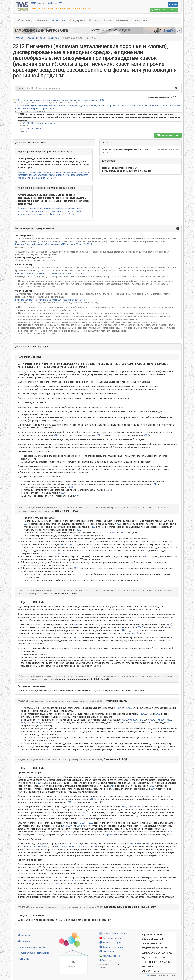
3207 (93, 527)
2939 (108, 533)
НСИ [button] (107, 20)
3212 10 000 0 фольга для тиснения (39, 123)
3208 (46, 556)
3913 (151, 556)
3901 (144, 556)
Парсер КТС (55, 3)
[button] (97, 228)
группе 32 (53, 884)
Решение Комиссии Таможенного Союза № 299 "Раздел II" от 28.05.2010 (50, 274)
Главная (19, 38)
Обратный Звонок (164, 10)
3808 (38, 723)
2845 (128, 708)
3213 (155, 484)
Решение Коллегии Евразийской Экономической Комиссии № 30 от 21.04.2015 (53, 244)
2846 (149, 714)
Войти (173, 5)
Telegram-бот (108, 951)
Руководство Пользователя (114, 934)
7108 (56, 435)
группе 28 (133, 633)
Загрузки (105, 960)
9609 (77, 496)
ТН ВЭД (94, 20)
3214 (116, 638)
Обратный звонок (110, 956)
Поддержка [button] (77, 20)
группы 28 (74, 545)
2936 (101, 533)
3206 (119, 524)
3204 (26, 524)
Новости (42, 20)
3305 (63, 493)
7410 (98, 435)
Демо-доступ (25, 941)
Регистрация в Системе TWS (32, 947)
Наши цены (24, 959)
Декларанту (25, 20)
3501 (123, 533)
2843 (143, 714)
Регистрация (140, 20)
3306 (163, 720)
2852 (158, 714)
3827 (48, 749)
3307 (169, 720)
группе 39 (98, 691)
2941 (114, 533)
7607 (146, 435)
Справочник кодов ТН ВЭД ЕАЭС (43, 38)
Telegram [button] (58, 20)
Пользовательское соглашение (34, 953)
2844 (119, 708)
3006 (135, 720)
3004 (124, 720)
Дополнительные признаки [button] (30, 143)
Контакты (38, 3)
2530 (62, 545)
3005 (129, 720)
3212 (18, 238)
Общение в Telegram (111, 947)
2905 (152, 786)
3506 (23, 723)
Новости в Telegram (111, 943)
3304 (108, 490)
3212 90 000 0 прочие (32, 129)
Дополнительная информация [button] (32, 347)
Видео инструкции (110, 938)
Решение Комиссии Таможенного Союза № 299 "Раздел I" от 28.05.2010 (50, 300)
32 (16, 294)
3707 (29, 723)
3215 (71, 487)
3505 (167, 855)
